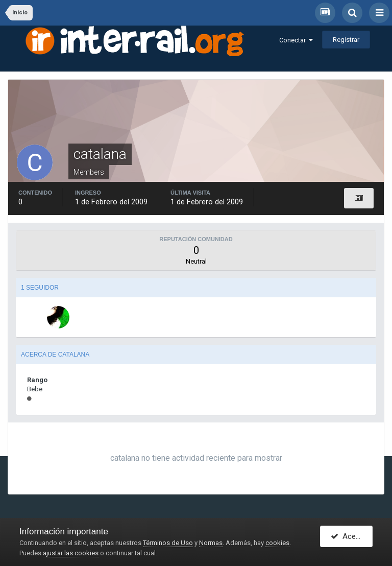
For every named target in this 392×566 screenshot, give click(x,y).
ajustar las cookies (71, 553)
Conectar (296, 40)
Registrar (346, 40)
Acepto (349, 537)
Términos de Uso (168, 543)
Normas (211, 543)
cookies (277, 543)
